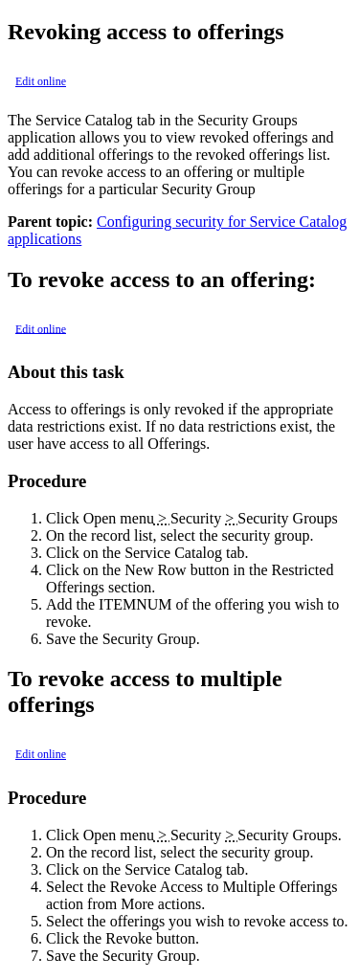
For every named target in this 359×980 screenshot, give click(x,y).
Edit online (41, 81)
